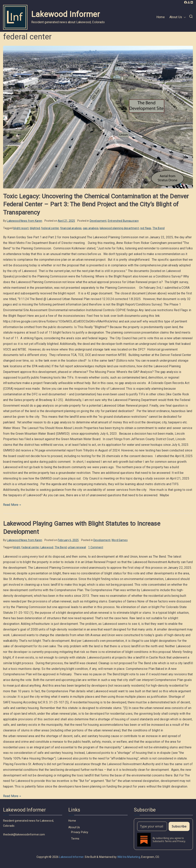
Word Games (120, 540)
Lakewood (47, 547)
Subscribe (179, 826)
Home (161, 17)
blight (17, 547)
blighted (35, 228)
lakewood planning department (119, 228)
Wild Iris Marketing (129, 857)
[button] (184, 17)
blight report (21, 228)
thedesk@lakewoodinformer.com (24, 834)
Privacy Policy (80, 832)
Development (98, 221)
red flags (146, 228)
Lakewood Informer (66, 14)
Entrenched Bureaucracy (123, 221)
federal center (50, 228)
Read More (12, 505)
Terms (75, 839)
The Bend (159, 228)
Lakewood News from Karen (24, 221)
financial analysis (71, 228)
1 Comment (96, 547)
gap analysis (91, 228)
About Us (178, 17)
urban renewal (77, 547)
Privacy (181, 841)
